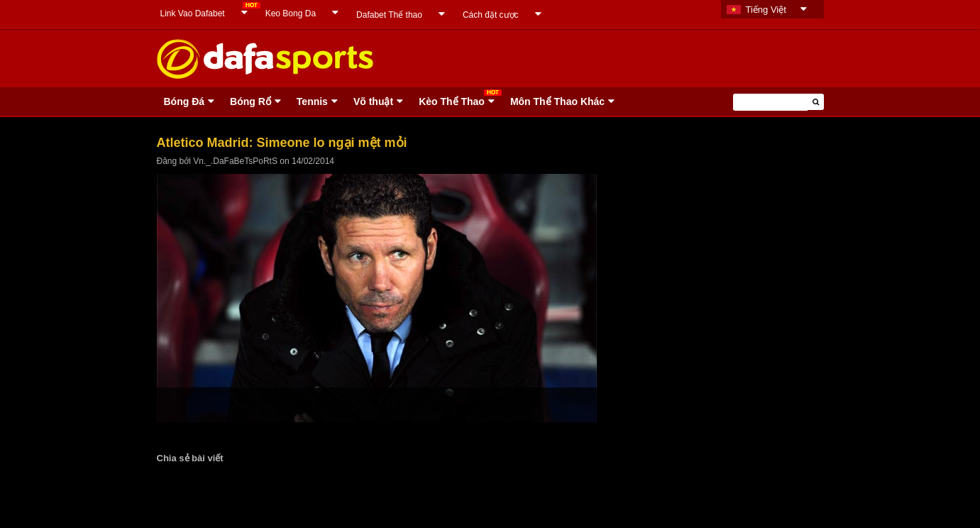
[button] (816, 102)
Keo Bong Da (291, 13)
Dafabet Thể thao (389, 15)
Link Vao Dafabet (193, 13)
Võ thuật (373, 101)
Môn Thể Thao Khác (557, 101)
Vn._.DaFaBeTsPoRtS (235, 161)
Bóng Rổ (250, 101)
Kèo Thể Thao (452, 101)
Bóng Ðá (185, 101)
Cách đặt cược (491, 15)
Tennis (312, 101)
